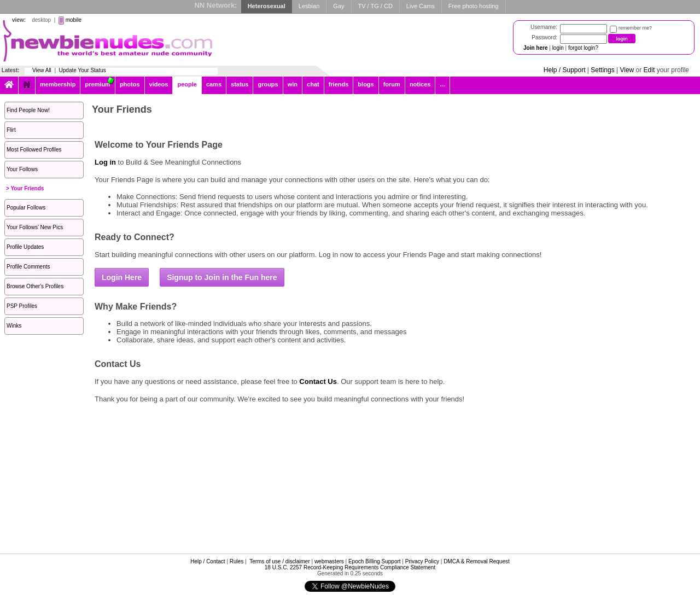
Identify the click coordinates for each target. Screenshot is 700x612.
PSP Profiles (22, 306)
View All (42, 70)
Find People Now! (28, 110)
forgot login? (583, 48)
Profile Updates (25, 247)
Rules (237, 561)
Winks (14, 326)
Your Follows (22, 169)
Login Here (122, 277)
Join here (535, 48)
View (627, 70)
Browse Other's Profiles (35, 286)
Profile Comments (28, 267)
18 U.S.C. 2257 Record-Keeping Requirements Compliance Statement (350, 567)
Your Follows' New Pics (35, 227)
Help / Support (565, 70)
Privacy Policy (422, 561)
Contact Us (318, 381)
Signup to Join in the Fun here (222, 277)
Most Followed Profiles (34, 150)
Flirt (11, 130)
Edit (649, 70)
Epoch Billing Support (375, 561)
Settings (602, 70)
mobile (74, 20)
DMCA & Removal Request (477, 561)
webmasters (329, 561)
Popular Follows (26, 208)
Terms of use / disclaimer (280, 561)
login (558, 48)
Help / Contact (208, 561)
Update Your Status (83, 70)
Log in (105, 162)
